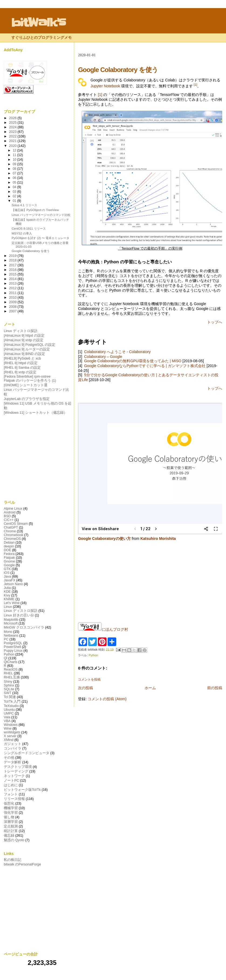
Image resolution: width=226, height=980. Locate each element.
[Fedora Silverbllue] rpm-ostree (27, 377)
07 (15, 173)
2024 (13, 127)
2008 (13, 307)
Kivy (7, 595)
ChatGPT (11, 527)
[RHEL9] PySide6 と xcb (22, 358)
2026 (13, 118)
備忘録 (9, 836)
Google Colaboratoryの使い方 (104, 539)
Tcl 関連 (10, 697)
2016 (13, 270)
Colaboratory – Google (103, 357)
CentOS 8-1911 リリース (29, 229)
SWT (8, 693)
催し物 (9, 817)
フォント (11, 794)
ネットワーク (14, 776)
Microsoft (11, 623)
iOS (7, 573)
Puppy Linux (13, 651)
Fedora (9, 554)
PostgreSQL (13, 643)
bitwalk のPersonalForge (22, 864)
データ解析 (13, 762)
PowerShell (12, 647)
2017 (13, 265)
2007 (13, 311)
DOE (7, 550)
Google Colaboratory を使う (31, 251)
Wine (8, 729)
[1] (195, 84)
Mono (8, 632)
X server (10, 736)
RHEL (8, 673)
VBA (7, 721)
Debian (9, 543)
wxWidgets (12, 732)
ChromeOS (12, 539)
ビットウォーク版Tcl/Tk (22, 790)
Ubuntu (9, 710)
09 (15, 164)
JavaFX (10, 580)
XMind (9, 740)
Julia (7, 588)
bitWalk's (38, 23)
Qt (6, 658)
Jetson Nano (13, 584)
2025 (13, 123)
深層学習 (11, 822)
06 (15, 178)
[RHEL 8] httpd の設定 (21, 363)
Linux (8, 607)
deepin (9, 546)
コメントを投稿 (89, 679)
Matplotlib (11, 620)
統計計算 (11, 831)
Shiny (8, 682)
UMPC (9, 713)
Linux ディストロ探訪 (21, 331)
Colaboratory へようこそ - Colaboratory (117, 352)
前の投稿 (215, 688)
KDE (7, 592)
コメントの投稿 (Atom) (107, 699)
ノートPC (11, 781)
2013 (13, 284)
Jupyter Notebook (105, 86)
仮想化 (9, 803)
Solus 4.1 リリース (24, 205)
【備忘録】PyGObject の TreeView (35, 210)
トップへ (215, 322)
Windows (11, 725)
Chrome (10, 531)
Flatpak (9, 558)
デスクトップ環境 (18, 767)
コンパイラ (13, 748)
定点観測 (11, 826)
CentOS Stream (16, 524)
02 (15, 196)
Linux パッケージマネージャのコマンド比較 (41, 215)
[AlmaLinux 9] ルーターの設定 (27, 349)
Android (10, 512)
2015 (13, 274)
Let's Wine (12, 603)
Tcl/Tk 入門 (12, 702)
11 (15, 155)
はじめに (11, 785)
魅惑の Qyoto (14, 840)
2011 (13, 293)
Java (7, 577)
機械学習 (11, 808)
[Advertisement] (38, 458)
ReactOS (11, 670)
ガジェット (13, 744)
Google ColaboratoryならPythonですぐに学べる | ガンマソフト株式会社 (145, 366)
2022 (13, 136)
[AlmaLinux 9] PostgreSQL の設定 (30, 345)
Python (93, 655)
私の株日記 (13, 860)
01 (15, 201)
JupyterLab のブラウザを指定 (27, 399)
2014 (13, 279)
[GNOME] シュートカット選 (26, 385)
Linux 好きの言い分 (19, 615)
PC (6, 639)
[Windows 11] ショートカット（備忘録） (35, 413)
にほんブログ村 (103, 629)
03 (15, 192)
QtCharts (11, 662)
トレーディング (16, 771)
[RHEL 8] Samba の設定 (22, 368)
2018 (13, 260)
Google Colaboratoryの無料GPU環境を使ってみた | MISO (133, 361)
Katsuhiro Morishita (158, 539)
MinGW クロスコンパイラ (24, 627)
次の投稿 (85, 688)
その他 (9, 758)
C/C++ (9, 520)
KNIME (9, 599)
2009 (13, 302)
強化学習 (11, 813)
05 (15, 182)
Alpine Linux (13, 509)
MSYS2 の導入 (22, 233)
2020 (13, 146)
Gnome (9, 561)
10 (15, 160)
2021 (13, 141)
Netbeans (11, 636)
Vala (7, 717)
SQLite (9, 689)
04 (15, 187)
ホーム (150, 688)
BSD (7, 516)
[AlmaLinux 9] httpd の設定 (24, 336)
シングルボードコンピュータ (27, 753)
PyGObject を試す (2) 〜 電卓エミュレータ (40, 238)
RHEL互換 (12, 677)
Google (9, 565)
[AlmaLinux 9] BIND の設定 (24, 354)
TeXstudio (11, 706)
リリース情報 (14, 799)
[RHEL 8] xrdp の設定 (20, 372)
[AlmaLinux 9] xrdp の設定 (24, 340)
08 (15, 169)
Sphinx (9, 685)
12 (15, 150)
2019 (13, 256)
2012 (13, 288)
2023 (13, 132)
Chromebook (13, 535)
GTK (7, 569)
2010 (13, 298)
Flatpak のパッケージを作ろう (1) (30, 381)
